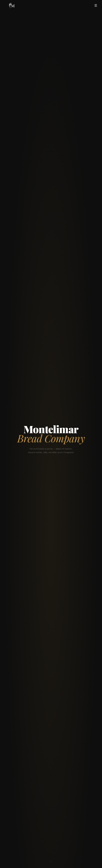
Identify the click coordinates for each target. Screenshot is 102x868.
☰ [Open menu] (96, 6)
